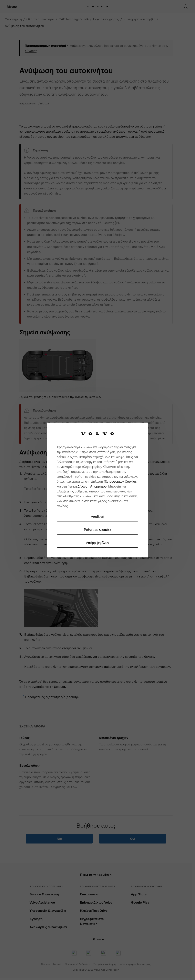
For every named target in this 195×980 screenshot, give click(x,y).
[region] (97, 490)
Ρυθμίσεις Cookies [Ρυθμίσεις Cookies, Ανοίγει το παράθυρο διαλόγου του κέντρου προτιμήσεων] (97, 530)
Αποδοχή (97, 516)
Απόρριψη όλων (97, 543)
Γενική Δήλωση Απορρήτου (87, 486)
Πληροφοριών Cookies (120, 481)
